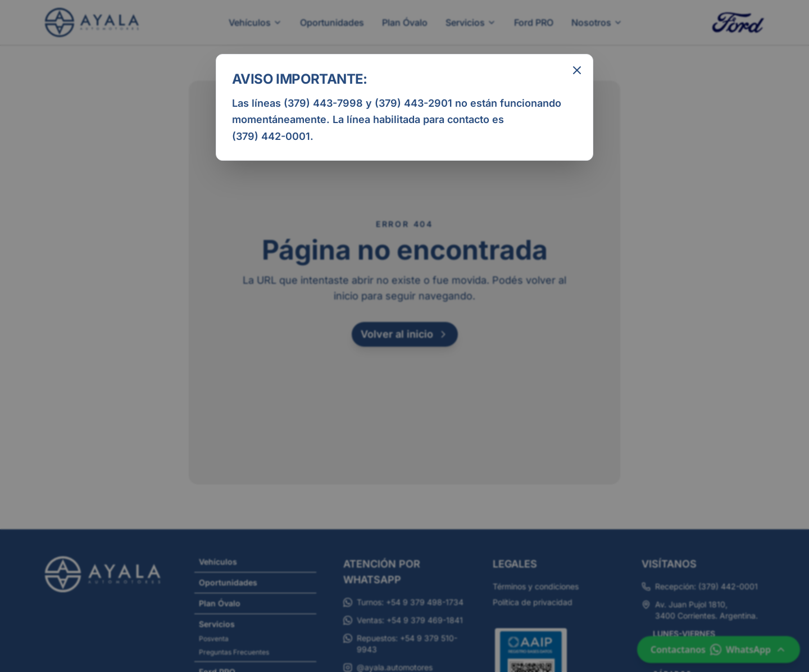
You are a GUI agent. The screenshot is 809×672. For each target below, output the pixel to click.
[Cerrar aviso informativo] (577, 70)
